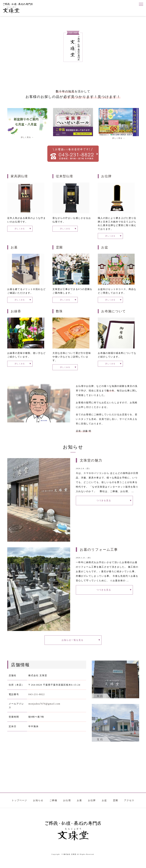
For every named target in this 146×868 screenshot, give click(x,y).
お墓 (14, 249)
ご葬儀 (53, 807)
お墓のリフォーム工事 (99, 554)
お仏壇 (67, 807)
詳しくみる (17, 229)
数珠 (59, 314)
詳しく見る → (27, 137)
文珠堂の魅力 (91, 464)
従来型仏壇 (64, 176)
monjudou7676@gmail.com (44, 711)
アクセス (129, 807)
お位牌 (106, 176)
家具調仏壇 (19, 176)
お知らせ (38, 807)
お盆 (105, 249)
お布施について (114, 314)
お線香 (16, 314)
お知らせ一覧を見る (73, 645)
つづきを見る (104, 505)
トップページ (19, 807)
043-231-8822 (37, 701)
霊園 (59, 249)
